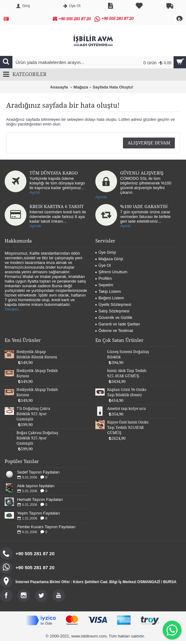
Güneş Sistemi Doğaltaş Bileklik (128, 354)
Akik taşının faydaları (36, 486)
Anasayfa (59, 87)
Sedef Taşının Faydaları (38, 472)
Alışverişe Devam (149, 143)
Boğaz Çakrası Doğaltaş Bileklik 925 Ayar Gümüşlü (37, 438)
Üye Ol (103, 265)
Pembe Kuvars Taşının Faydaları (46, 527)
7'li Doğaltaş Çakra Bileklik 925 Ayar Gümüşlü (33, 414)
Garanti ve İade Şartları (118, 324)
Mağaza (81, 87)
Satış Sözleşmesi (112, 311)
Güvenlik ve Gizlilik (114, 317)
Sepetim (104, 285)
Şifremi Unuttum (111, 272)
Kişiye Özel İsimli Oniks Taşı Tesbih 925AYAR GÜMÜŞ (128, 428)
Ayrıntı (101, 197)
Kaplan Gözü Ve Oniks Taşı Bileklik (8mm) (127, 392)
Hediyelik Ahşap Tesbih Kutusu (37, 373)
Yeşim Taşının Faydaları (39, 513)
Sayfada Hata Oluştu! (113, 87)
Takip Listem (108, 291)
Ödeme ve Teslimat (114, 331)
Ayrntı (35, 192)
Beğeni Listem (110, 298)
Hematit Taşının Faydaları (40, 499)
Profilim (104, 278)
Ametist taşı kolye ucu (127, 409)
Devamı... (13, 309)
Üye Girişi (106, 252)
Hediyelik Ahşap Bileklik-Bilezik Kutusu (37, 354)
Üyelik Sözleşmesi (113, 304)
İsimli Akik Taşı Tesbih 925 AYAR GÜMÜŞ (127, 373)
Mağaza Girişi (109, 259)
